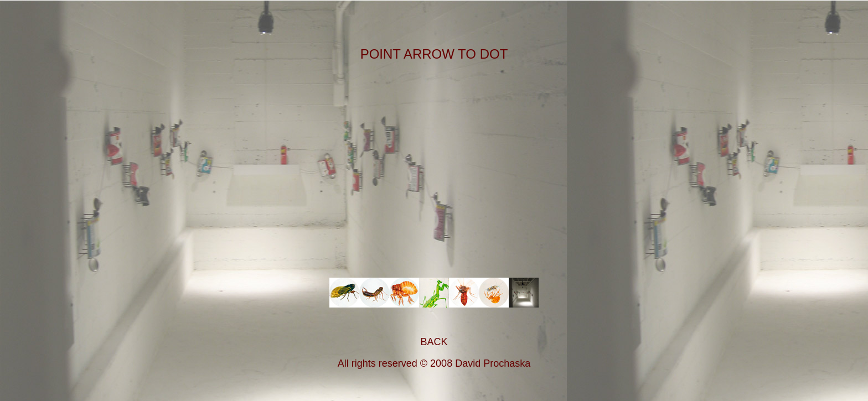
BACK (434, 342)
